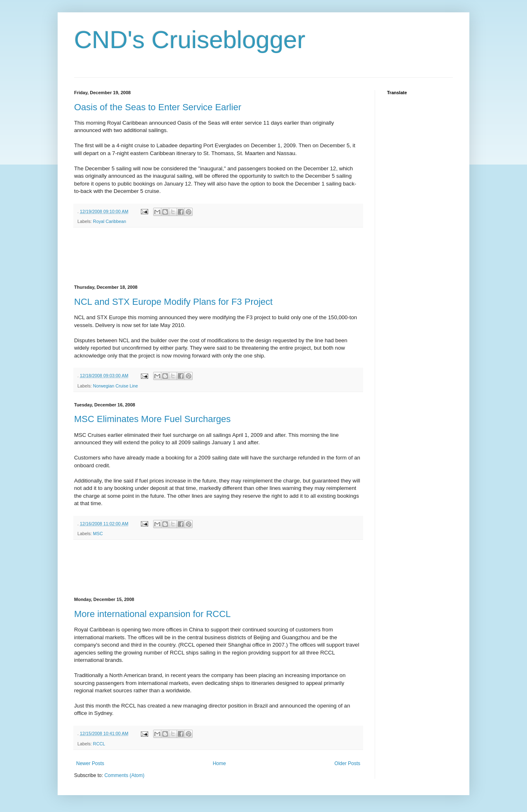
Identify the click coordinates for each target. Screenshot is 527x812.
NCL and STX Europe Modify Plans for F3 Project (173, 302)
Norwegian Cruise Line (115, 386)
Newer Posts (90, 763)
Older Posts (347, 763)
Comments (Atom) (124, 775)
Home (219, 763)
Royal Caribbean (110, 221)
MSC (98, 534)
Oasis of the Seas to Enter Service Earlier (158, 107)
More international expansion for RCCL (152, 614)
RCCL (99, 744)
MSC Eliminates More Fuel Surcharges (152, 419)
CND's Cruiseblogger (190, 40)
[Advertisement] (224, 256)
